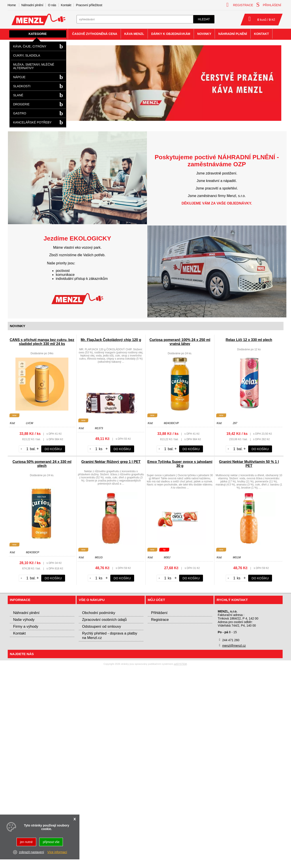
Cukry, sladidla (27, 55)
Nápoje (19, 77)
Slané (18, 95)
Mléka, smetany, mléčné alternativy (34, 66)
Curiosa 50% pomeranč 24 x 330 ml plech (42, 464)
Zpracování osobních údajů (104, 620)
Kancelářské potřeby (32, 122)
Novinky (204, 34)
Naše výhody (24, 620)
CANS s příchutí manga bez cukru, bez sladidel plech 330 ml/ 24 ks (42, 342)
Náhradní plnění (32, 5)
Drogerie (22, 104)
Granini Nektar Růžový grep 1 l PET (111, 462)
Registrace (160, 620)
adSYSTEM (180, 664)
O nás (52, 5)
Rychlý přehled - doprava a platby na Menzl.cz (110, 636)
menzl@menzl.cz (234, 646)
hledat (204, 19)
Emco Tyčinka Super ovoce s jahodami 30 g (180, 464)
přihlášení (269, 5)
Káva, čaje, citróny (30, 46)
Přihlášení (159, 613)
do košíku (53, 449)
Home (12, 5)
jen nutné (26, 842)
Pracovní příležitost (89, 5)
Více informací (57, 852)
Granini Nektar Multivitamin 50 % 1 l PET (249, 464)
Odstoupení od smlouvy (101, 626)
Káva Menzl (134, 34)
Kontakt (66, 5)
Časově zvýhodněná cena (95, 34)
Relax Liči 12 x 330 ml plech (249, 340)
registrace (240, 5)
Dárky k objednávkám (171, 34)
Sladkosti (22, 86)
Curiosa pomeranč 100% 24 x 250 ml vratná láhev (180, 342)
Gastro (20, 113)
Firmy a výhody (26, 626)
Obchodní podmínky (99, 613)
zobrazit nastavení (32, 852)
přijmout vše (51, 842)
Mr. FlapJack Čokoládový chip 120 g (111, 340)
